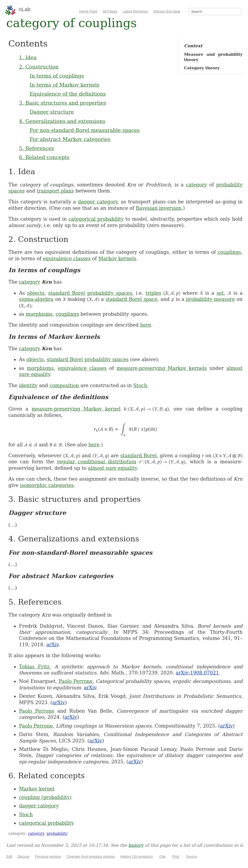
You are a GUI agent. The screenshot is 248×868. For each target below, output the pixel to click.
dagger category (98, 202)
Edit (9, 856)
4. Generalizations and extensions (62, 121)
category (196, 185)
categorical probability (96, 219)
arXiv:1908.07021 (197, 673)
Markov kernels (117, 258)
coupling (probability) (45, 797)
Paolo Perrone (76, 681)
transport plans (55, 191)
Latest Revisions (135, 11)
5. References (36, 148)
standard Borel (67, 293)
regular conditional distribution (97, 462)
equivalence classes (67, 258)
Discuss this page (167, 11)
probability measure (210, 299)
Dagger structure (52, 112)
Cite (162, 856)
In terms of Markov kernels (64, 85)
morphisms (39, 314)
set (220, 293)
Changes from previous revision (91, 856)
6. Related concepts (44, 157)
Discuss (24, 856)
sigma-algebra (36, 299)
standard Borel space (131, 299)
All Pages (110, 11)
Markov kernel (37, 789)
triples (153, 293)
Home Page (88, 11)
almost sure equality (112, 468)
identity (28, 385)
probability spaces (110, 293)
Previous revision (48, 856)
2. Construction (39, 67)
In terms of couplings (57, 76)
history (136, 845)
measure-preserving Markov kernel (76, 409)
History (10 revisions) (136, 856)
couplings (229, 252)
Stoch (140, 385)
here (146, 325)
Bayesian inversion (159, 208)
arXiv (52, 645)
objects (36, 293)
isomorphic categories (47, 485)
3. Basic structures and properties (63, 103)
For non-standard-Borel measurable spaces (84, 130)
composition (64, 385)
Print (176, 856)
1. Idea (28, 57)
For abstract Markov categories (70, 139)
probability (57, 833)
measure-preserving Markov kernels (162, 368)
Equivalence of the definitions (68, 94)
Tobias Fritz (34, 667)
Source (192, 856)
